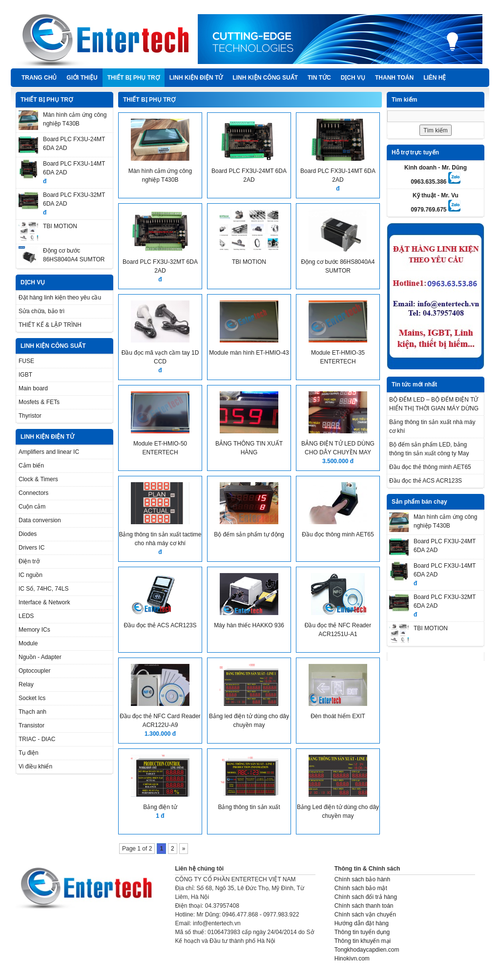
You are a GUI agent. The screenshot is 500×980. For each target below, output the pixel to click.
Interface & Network (44, 602)
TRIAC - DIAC (37, 739)
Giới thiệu (82, 78)
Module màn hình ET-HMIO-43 (249, 353)
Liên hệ (435, 78)
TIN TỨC (319, 78)
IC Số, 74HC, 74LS (43, 589)
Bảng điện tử (160, 807)
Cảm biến (31, 466)
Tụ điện (29, 753)
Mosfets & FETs (39, 402)
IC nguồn (31, 575)
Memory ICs (34, 630)
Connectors (33, 493)
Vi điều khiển (35, 767)
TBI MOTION (60, 226)
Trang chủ (39, 78)
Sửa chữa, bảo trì (42, 311)
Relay (26, 684)
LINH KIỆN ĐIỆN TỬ (196, 78)
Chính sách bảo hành (362, 879)
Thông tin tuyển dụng (362, 932)
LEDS (26, 616)
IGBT (25, 375)
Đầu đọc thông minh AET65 (338, 534)
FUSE (26, 361)
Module (28, 643)
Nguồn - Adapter (40, 657)
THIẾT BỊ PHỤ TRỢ (134, 78)
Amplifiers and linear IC (49, 452)
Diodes (28, 534)
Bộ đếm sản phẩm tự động (249, 534)
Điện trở (29, 561)
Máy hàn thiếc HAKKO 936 (249, 625)
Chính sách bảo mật (361, 888)
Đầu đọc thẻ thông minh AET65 (430, 467)
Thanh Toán (394, 78)
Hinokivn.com (352, 959)
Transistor (31, 725)
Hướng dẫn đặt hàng (362, 923)
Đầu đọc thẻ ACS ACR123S (160, 625)
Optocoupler (34, 671)
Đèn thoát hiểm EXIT (338, 716)
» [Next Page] (184, 849)
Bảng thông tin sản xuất (249, 807)
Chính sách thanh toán (364, 906)
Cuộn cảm (32, 507)
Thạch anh (32, 712)
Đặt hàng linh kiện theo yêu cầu (60, 298)
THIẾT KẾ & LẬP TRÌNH (50, 325)
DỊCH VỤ (353, 78)
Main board (33, 388)
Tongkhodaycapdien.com (367, 950)
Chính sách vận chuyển (365, 915)
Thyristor (30, 416)
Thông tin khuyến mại (363, 941)
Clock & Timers (38, 479)
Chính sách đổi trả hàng (366, 897)
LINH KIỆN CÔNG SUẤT (265, 78)
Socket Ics (32, 698)
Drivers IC (31, 548)
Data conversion (40, 520)
